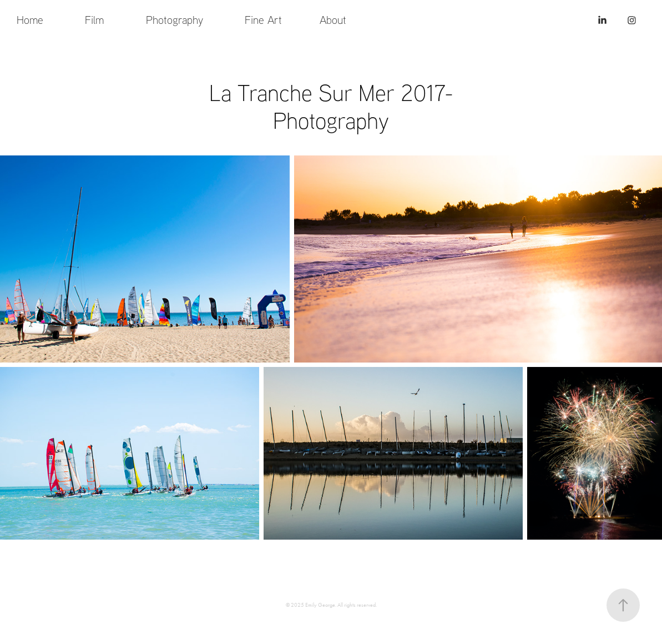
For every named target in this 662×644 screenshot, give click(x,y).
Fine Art (263, 20)
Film (94, 20)
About (333, 20)
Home (30, 20)
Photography (175, 20)
